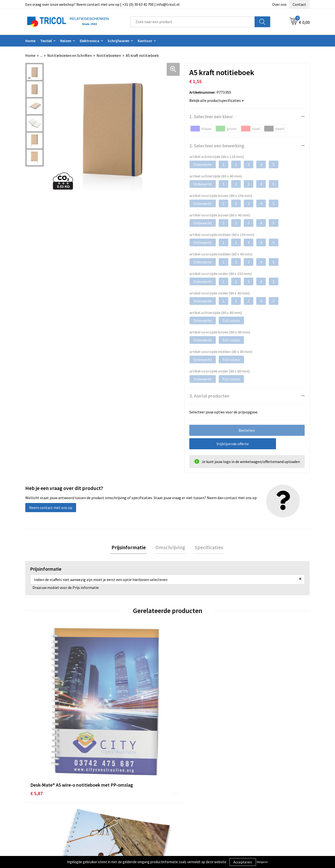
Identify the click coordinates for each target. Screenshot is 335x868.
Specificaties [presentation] (207, 548)
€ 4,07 (108, 713)
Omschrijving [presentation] (170, 548)
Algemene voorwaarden (263, 787)
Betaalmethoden (188, 794)
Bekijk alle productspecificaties (217, 100)
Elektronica (89, 41)
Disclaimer (253, 801)
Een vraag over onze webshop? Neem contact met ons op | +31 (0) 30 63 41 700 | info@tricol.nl (102, 4)
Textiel (46, 41)
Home (30, 41)
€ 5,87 (36, 713)
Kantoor (145, 41)
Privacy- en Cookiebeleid (264, 794)
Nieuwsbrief (113, 794)
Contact (299, 4)
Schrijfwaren (118, 41)
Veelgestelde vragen (120, 801)
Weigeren (262, 862)
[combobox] (193, 22)
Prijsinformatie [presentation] (131, 548)
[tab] (131, 548)
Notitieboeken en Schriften (69, 55)
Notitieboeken (109, 55)
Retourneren (184, 801)
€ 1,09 (250, 713)
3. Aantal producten (209, 396)
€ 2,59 (179, 713)
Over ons (279, 4)
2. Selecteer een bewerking (217, 146)
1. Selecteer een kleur (211, 116)
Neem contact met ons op (51, 508)
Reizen (66, 41)
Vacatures (111, 809)
